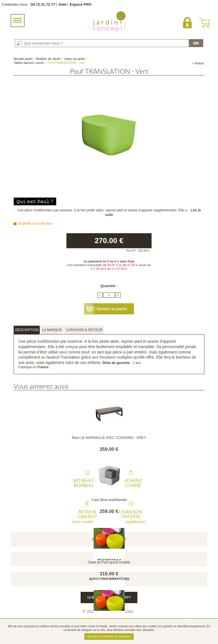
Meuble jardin (23, 59)
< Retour (198, 63)
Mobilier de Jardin (48, 59)
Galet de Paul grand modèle (109, 562)
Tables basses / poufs (29, 63)
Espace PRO (80, 4)
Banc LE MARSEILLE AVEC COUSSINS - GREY (109, 438)
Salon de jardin (75, 59)
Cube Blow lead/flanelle (109, 500)
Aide (62, 4)
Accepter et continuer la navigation (109, 636)
